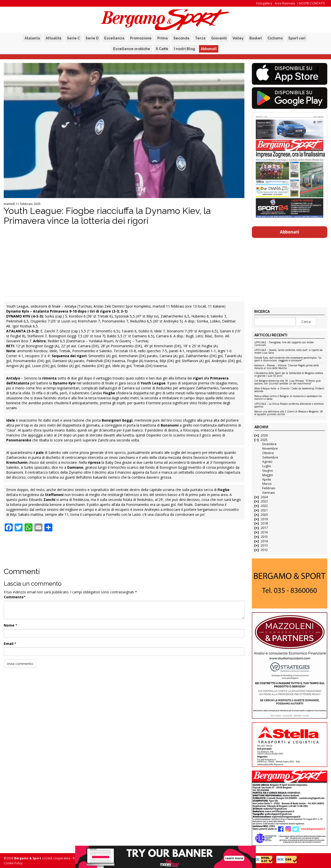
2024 (264, 497)
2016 (264, 532)
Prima (163, 38)
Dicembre (269, 444)
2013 (264, 545)
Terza (200, 38)
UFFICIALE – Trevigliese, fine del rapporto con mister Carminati (284, 344)
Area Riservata (285, 3)
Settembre (270, 457)
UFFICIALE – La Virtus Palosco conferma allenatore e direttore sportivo (289, 405)
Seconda (181, 38)
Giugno (268, 471)
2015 (264, 537)
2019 (264, 519)
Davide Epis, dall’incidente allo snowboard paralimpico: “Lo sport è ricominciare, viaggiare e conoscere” (288, 359)
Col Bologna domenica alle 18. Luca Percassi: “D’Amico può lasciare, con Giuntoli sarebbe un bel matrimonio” (287, 382)
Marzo (267, 484)
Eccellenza (114, 38)
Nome (9, 625)
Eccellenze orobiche (132, 49)
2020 (264, 515)
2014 (264, 541)
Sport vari (297, 38)
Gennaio (269, 493)
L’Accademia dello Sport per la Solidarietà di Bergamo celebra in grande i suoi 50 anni (289, 375)
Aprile (267, 479)
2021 (264, 510)
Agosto (267, 462)
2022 (264, 506)
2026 (264, 435)
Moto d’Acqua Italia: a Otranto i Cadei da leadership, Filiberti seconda (289, 390)
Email (9, 644)
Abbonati (209, 49)
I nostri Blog (184, 49)
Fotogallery (264, 3)
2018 (264, 523)
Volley (238, 38)
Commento (14, 597)
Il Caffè (162, 49)
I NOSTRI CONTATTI (311, 3)
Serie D (92, 38)
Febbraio (269, 488)
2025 (264, 440)
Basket (256, 38)
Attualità (53, 38)
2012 (264, 550)
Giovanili (219, 38)
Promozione (141, 38)
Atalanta (32, 38)
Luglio (267, 466)
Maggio (268, 475)
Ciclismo (275, 38)
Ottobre (268, 453)
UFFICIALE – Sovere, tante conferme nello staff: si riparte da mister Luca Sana (288, 352)
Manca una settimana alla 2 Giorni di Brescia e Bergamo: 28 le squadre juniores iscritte (289, 413)
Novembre (270, 448)
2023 (264, 501)
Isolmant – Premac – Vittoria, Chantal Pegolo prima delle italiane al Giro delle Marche (287, 367)
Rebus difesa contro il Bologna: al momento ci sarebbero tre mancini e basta (288, 398)
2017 (264, 528)
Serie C (73, 38)
